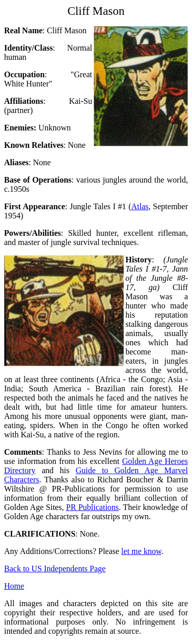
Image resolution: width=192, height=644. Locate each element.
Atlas (140, 206)
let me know (141, 551)
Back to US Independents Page (55, 569)
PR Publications (92, 507)
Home (14, 586)
